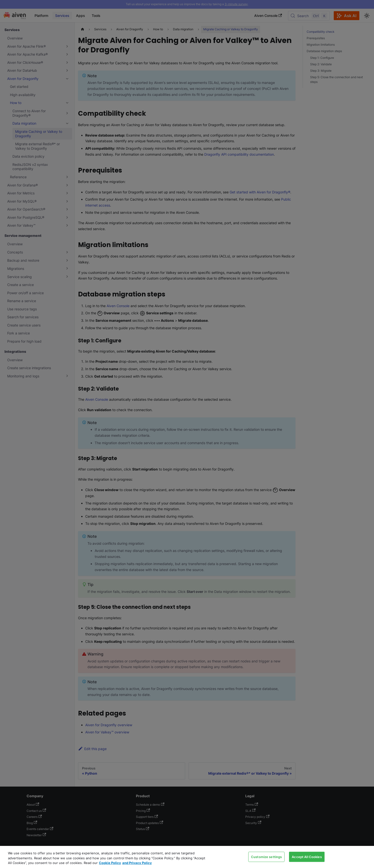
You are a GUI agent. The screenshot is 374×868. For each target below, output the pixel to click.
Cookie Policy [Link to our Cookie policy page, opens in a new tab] (110, 863)
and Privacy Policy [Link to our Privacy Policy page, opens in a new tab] (137, 863)
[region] (187, 857)
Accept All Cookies (307, 857)
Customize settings (266, 857)
